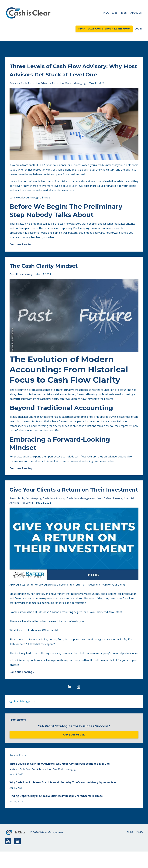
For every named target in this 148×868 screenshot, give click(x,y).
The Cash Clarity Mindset (51, 274)
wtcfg (29, 519)
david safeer (104, 515)
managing (80, 91)
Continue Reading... (22, 253)
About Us (136, 13)
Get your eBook (74, 751)
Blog (124, 13)
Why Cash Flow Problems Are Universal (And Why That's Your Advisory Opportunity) (63, 799)
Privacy (139, 849)
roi (23, 519)
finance (118, 515)
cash (24, 91)
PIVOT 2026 (110, 13)
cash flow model (62, 91)
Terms (127, 849)
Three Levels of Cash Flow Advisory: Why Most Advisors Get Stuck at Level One (73, 74)
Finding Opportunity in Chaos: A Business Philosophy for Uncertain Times (56, 812)
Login (138, 29)
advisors (15, 91)
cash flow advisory (40, 91)
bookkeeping (34, 515)
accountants (17, 515)
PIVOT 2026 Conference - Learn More (104, 29)
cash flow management (81, 515)
